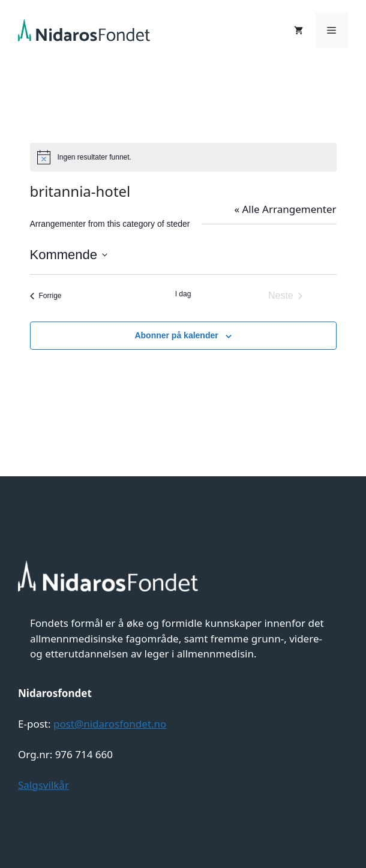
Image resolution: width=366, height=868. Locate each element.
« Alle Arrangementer (285, 209)
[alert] (183, 157)
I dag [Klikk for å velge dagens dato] (183, 294)
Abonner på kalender (176, 335)
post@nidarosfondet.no (110, 724)
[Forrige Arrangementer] (46, 296)
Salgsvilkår (43, 785)
